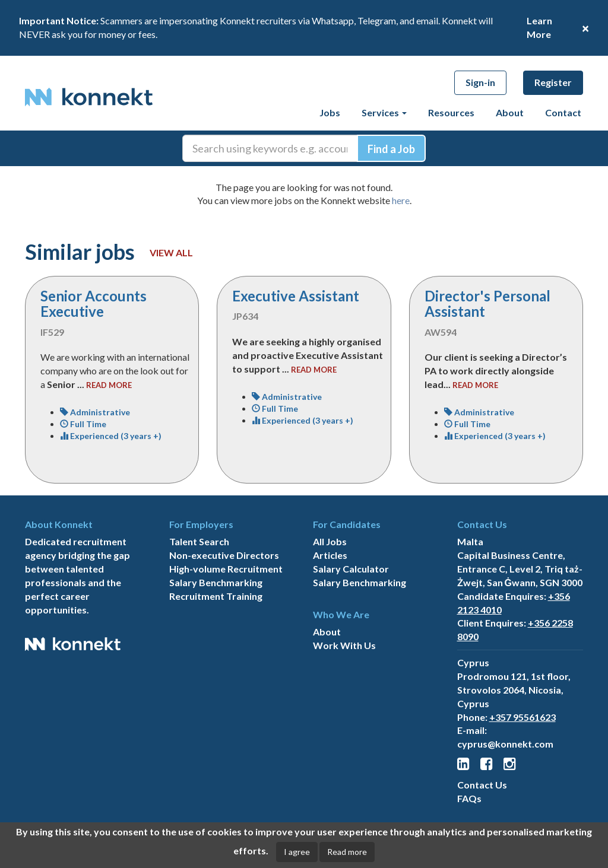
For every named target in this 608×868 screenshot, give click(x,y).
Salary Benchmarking (216, 582)
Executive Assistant (296, 296)
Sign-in (480, 82)
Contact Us (482, 785)
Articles (330, 555)
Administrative (95, 412)
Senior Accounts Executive (94, 303)
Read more (347, 852)
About (510, 112)
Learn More (539, 27)
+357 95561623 (522, 717)
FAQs (469, 798)
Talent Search (199, 541)
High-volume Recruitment (226, 569)
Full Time (83, 424)
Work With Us (344, 645)
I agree (297, 852)
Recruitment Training (216, 596)
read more (109, 385)
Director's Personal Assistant (487, 303)
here (401, 200)
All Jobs (330, 541)
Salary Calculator (351, 569)
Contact (563, 112)
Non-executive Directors (224, 555)
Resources (451, 112)
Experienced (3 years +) (111, 436)
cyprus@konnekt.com (505, 744)
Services (384, 112)
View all (171, 252)
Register (553, 82)
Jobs (330, 112)
